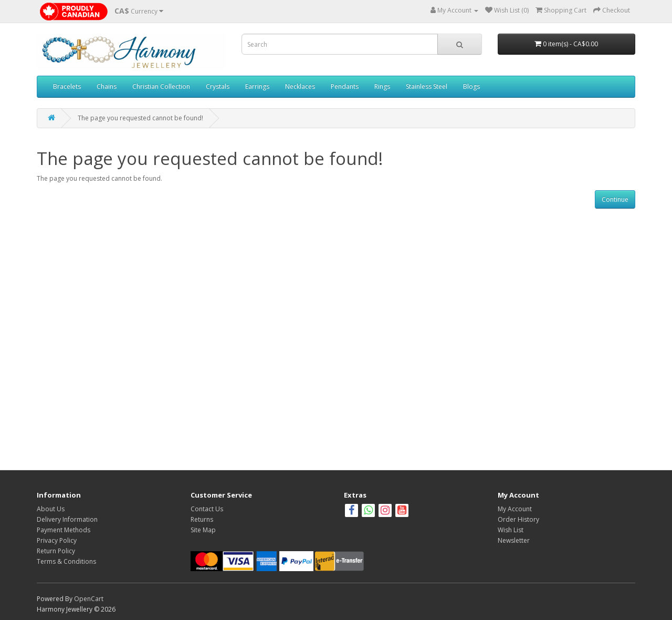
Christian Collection (161, 86)
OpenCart (89, 599)
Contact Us (207, 509)
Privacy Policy (57, 540)
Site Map (203, 530)
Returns (202, 519)
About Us (51, 509)
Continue (615, 199)
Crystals (218, 86)
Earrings (257, 86)
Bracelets (67, 86)
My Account (515, 509)
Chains (107, 86)
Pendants (345, 86)
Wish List (511, 530)
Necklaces (300, 86)
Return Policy (56, 551)
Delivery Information (67, 519)
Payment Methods (64, 530)
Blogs (471, 86)
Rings (382, 86)
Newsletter (514, 540)
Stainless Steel (427, 86)
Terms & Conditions (66, 561)
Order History (518, 519)
